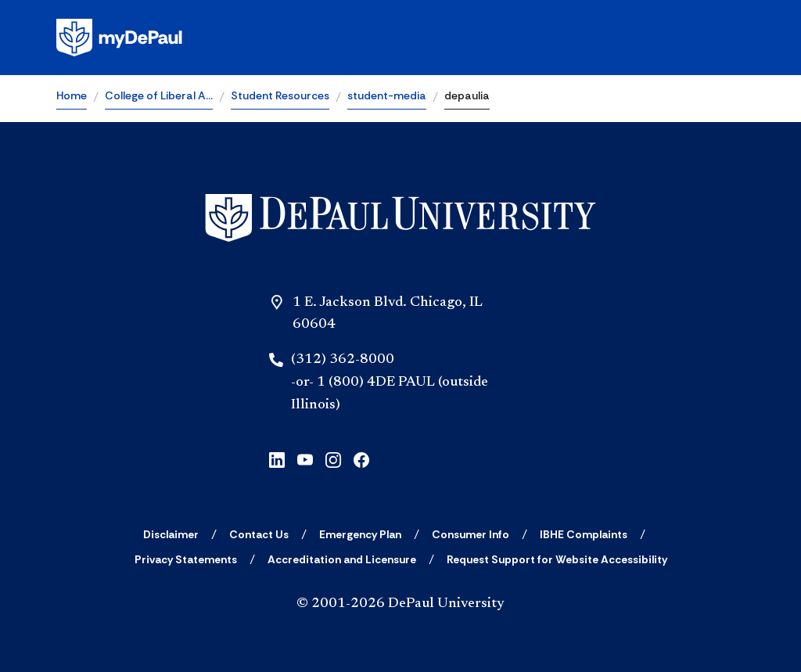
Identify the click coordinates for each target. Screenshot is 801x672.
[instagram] (333, 459)
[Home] (400, 218)
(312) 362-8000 (343, 360)
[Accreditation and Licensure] (342, 559)
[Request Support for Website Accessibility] (557, 559)
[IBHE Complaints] (584, 534)
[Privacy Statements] (186, 559)
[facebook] (361, 459)
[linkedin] (277, 459)
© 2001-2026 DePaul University (400, 604)
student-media (387, 95)
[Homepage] (400, 38)
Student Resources (280, 95)
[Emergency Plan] (360, 534)
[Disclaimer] (171, 534)
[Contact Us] (259, 534)
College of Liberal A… (159, 95)
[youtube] (305, 459)
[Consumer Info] (471, 534)
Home (72, 95)
